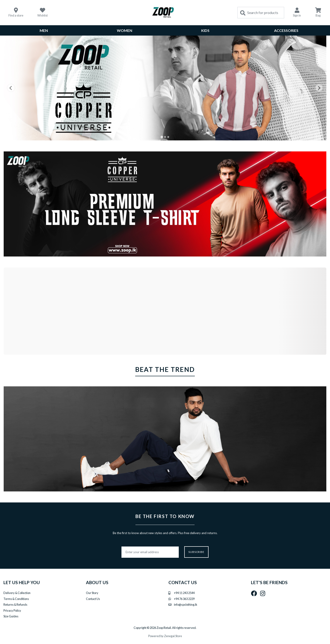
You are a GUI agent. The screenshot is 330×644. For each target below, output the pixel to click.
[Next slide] (319, 88)
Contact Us (93, 599)
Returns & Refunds (15, 605)
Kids (205, 30)
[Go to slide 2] (165, 137)
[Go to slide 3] (168, 137)
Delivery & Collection (17, 593)
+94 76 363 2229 (184, 599)
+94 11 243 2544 (184, 593)
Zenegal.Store (173, 636)
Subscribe (197, 552)
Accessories (286, 30)
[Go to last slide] (11, 88)
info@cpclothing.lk (186, 605)
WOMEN (125, 30)
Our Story (92, 593)
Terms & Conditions (16, 599)
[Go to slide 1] (162, 137)
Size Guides (11, 616)
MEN (44, 30)
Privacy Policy (12, 611)
